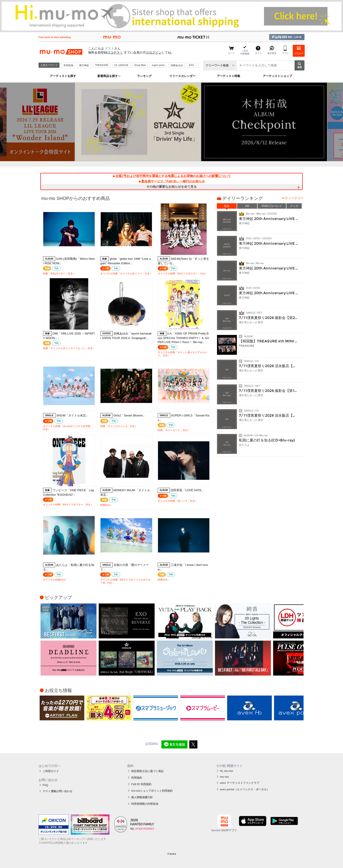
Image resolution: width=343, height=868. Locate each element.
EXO (191, 65)
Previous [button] (101, 122)
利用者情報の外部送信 (145, 804)
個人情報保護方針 (142, 797)
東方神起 (84, 65)
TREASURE (102, 65)
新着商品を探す (108, 76)
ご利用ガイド (51, 771)
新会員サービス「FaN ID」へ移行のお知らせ (171, 181)
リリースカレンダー (182, 76)
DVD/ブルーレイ (272, 206)
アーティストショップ (277, 76)
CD (247, 206)
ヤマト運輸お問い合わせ (57, 791)
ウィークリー (294, 198)
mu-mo (224, 777)
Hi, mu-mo (227, 771)
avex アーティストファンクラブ (240, 783)
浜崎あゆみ (177, 65)
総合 (227, 206)
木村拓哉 (68, 65)
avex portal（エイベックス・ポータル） (245, 789)
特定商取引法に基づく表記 (147, 771)
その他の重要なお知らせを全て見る (171, 187)
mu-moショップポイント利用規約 (152, 791)
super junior (158, 65)
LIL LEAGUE (121, 65)
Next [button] (242, 122)
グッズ (294, 206)
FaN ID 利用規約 (141, 784)
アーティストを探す (63, 76)
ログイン (155, 52)
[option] (171, 122)
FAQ (45, 785)
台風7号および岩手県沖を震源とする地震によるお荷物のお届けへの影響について (171, 176)
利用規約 (137, 778)
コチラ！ (117, 52)
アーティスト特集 (229, 76)
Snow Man (140, 65)
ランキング (144, 76)
